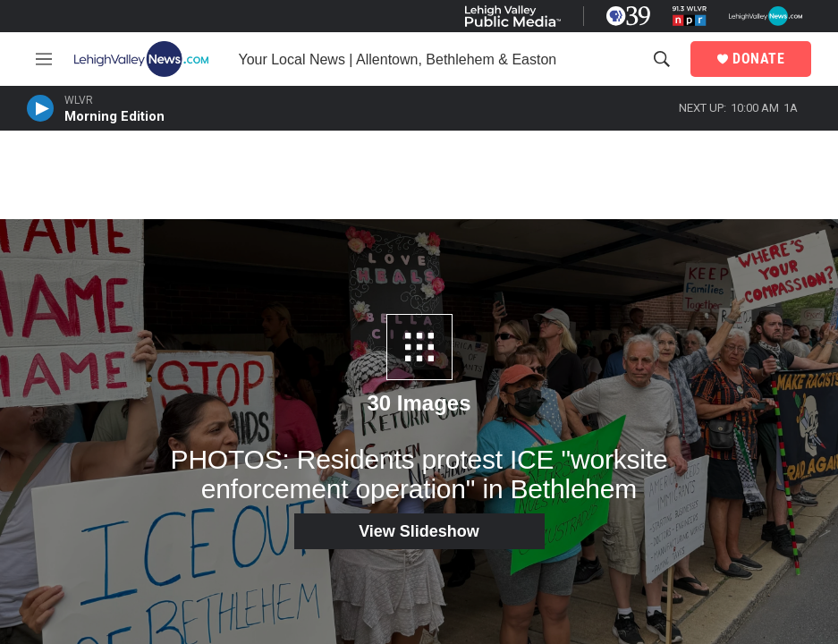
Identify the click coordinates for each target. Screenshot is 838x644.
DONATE (758, 59)
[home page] (146, 59)
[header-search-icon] (662, 59)
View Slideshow (419, 531)
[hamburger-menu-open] (44, 59)
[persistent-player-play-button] (40, 109)
